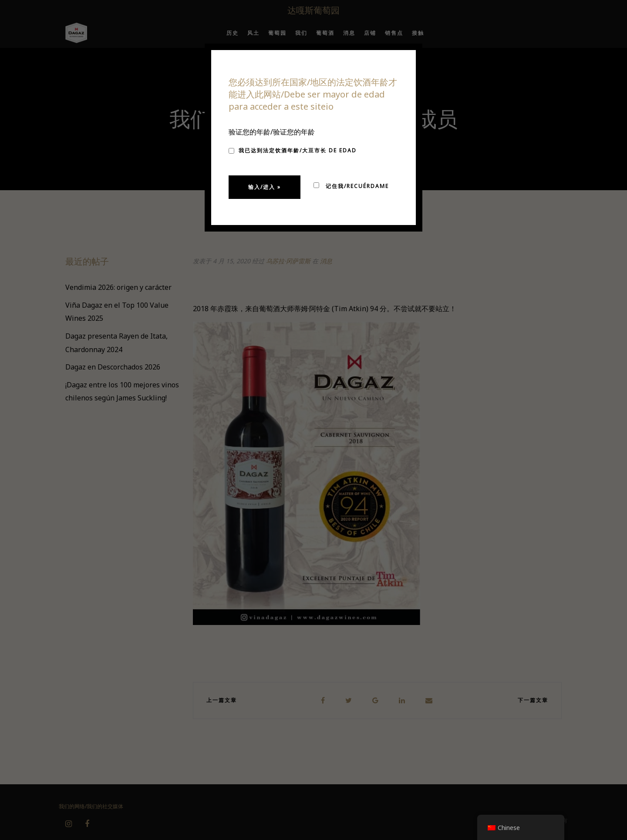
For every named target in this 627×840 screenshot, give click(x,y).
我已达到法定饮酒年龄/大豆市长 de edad (293, 150)
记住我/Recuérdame (351, 186)
